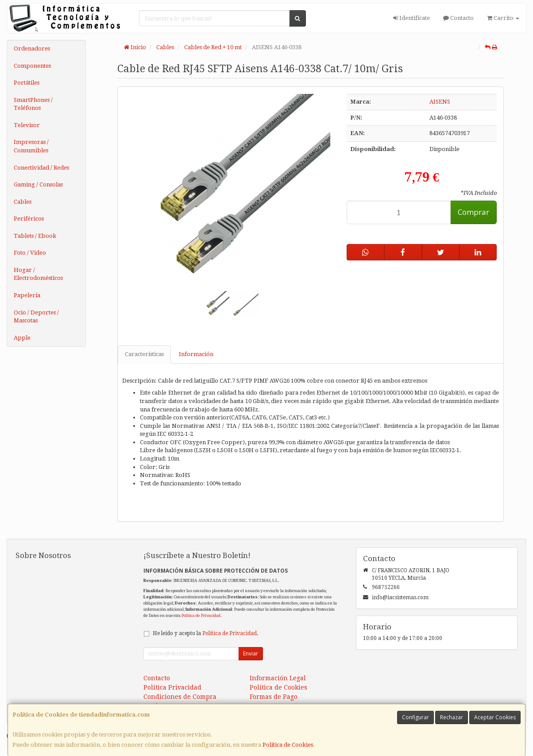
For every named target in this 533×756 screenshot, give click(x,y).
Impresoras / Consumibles (31, 146)
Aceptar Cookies (495, 717)
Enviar (251, 653)
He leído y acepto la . (205, 633)
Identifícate (411, 18)
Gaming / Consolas (38, 184)
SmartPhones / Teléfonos (33, 104)
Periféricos (29, 219)
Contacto (458, 18)
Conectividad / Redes (41, 168)
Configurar (415, 717)
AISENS (440, 102)
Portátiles (27, 83)
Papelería (27, 295)
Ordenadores (32, 48)
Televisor (27, 125)
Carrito (503, 18)
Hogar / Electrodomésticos (38, 274)
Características (144, 354)
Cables (23, 202)
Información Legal (278, 678)
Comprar (473, 212)
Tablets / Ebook (35, 236)
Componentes (32, 66)
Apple (22, 338)
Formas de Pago (274, 697)
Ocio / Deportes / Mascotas (36, 317)
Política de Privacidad (201, 615)
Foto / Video (30, 253)
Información (196, 354)
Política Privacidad (172, 687)
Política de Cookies (288, 745)
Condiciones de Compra (180, 697)
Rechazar (452, 717)
